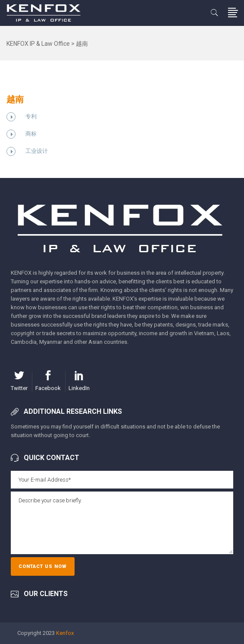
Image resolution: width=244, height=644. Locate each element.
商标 (31, 134)
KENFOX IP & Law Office (38, 44)
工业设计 (37, 151)
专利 (31, 116)
